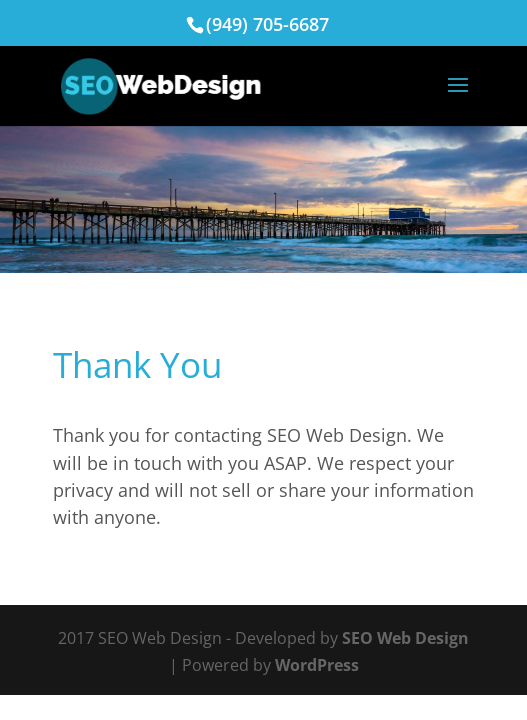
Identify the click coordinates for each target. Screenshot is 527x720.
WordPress (317, 665)
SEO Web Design (405, 638)
